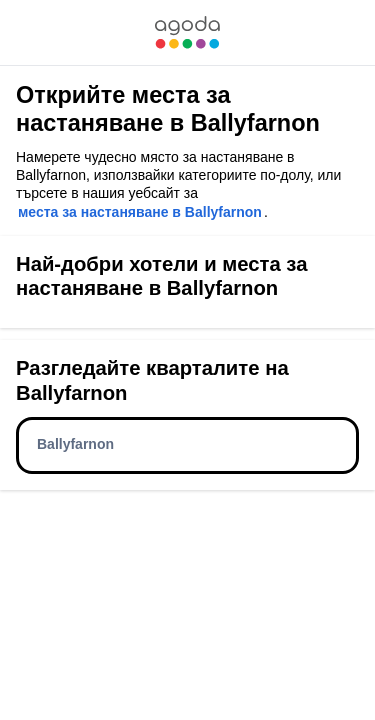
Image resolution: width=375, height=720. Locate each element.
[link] (187, 32)
